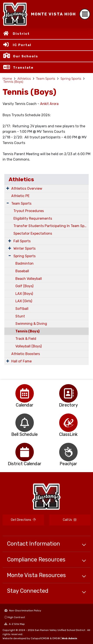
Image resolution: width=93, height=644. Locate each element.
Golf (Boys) (24, 286)
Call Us (70, 520)
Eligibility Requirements (33, 218)
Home (7, 79)
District (21, 34)
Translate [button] (23, 68)
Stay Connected (28, 591)
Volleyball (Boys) (29, 346)
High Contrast (16, 617)
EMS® (56, 638)
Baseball (22, 271)
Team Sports (46, 79)
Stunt (20, 316)
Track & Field (26, 339)
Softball (22, 309)
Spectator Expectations (33, 233)
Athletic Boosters (26, 354)
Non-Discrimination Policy (23, 611)
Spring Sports (71, 79)
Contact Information (33, 544)
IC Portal (22, 45)
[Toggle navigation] (85, 14)
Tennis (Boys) (13, 82)
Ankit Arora (49, 104)
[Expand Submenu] (8, 188)
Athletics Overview (27, 188)
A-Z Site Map (15, 624)
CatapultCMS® (40, 638)
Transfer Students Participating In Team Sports (51, 226)
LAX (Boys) (24, 294)
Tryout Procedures (29, 211)
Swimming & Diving (31, 324)
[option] (25, 393)
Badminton (24, 263)
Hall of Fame (21, 361)
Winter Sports (24, 248)
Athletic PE (20, 196)
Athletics (24, 79)
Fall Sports (22, 241)
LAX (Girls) (24, 301)
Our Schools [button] (26, 56)
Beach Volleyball (29, 279)
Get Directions (23, 520)
